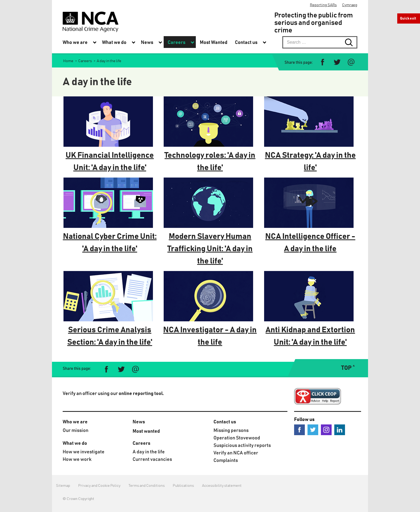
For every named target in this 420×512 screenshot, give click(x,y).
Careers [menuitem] (177, 43)
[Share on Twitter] (337, 62)
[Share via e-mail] (351, 62)
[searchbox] (320, 42)
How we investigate (84, 452)
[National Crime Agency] (91, 22)
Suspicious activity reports (242, 446)
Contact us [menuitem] (246, 43)
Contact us (225, 422)
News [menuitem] (147, 43)
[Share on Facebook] (323, 62)
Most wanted (146, 431)
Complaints (226, 461)
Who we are (75, 422)
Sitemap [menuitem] (63, 486)
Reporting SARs (323, 5)
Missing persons (231, 431)
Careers (141, 443)
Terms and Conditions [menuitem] (147, 486)
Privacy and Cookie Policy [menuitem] (99, 486)
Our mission (76, 431)
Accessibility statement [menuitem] (222, 486)
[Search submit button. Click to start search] (351, 42)
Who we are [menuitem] (75, 43)
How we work (77, 460)
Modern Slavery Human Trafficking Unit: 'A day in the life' (210, 249)
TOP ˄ (348, 368)
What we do (75, 443)
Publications (183, 486)
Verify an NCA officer (236, 453)
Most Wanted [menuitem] (214, 43)
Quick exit (408, 18)
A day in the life (149, 452)
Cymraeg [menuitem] (350, 5)
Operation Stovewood (237, 438)
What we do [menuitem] (114, 43)
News (139, 422)
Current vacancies (152, 460)
